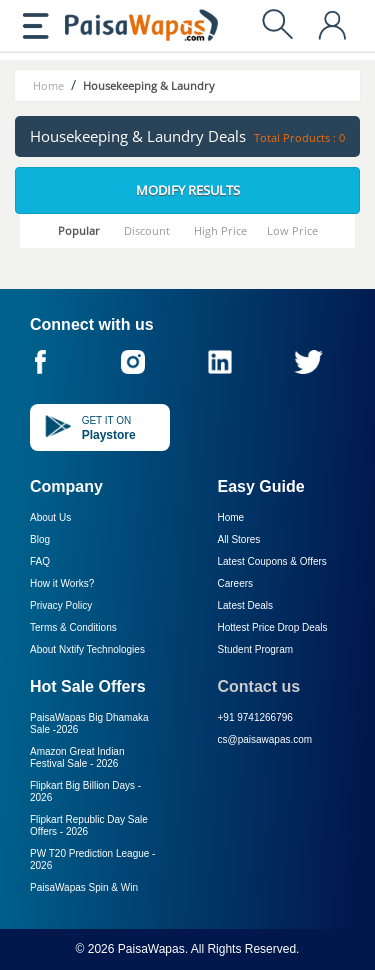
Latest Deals (246, 605)
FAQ (40, 561)
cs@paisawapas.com (265, 739)
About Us (50, 517)
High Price (220, 230)
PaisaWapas (151, 949)
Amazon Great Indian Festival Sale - (77, 757)
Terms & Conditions (73, 627)
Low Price (292, 230)
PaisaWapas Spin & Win (84, 887)
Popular (79, 230)
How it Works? (62, 583)
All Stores (239, 539)
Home (231, 517)
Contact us (259, 686)
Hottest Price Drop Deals (273, 627)
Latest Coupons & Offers (272, 561)
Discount (147, 230)
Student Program (256, 649)
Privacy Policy (61, 605)
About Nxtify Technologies (87, 649)
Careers (236, 583)
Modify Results (188, 190)
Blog (40, 539)
